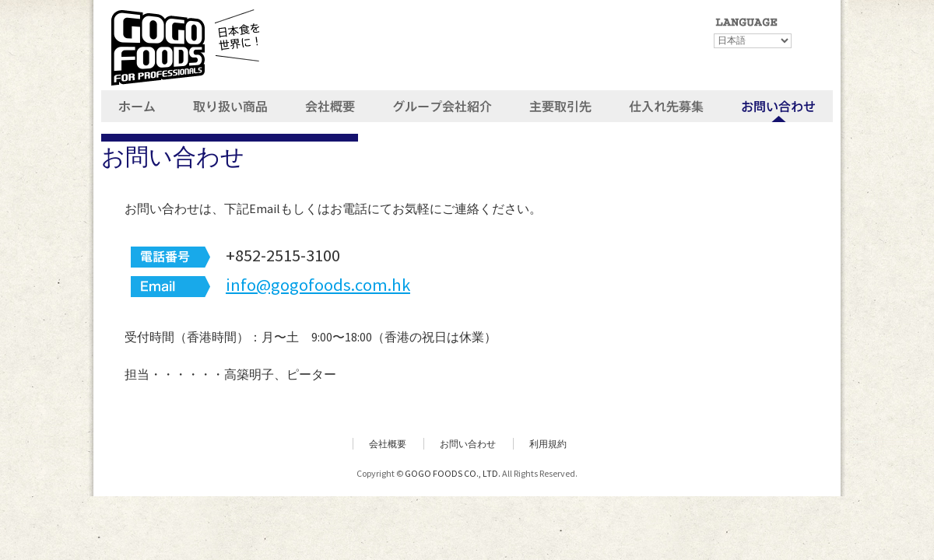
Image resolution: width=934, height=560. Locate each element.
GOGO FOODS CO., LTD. (453, 473)
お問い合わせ (468, 444)
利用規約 (548, 444)
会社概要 (388, 444)
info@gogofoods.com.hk (318, 285)
